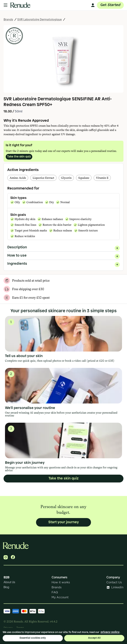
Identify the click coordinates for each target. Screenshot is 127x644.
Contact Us (114, 582)
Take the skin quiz (19, 157)
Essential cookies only (33, 638)
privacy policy (110, 632)
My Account (60, 597)
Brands (8, 20)
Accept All (94, 638)
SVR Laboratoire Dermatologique (40, 20)
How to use (63, 256)
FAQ (55, 592)
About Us (9, 582)
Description (63, 247)
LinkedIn (115, 587)
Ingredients (63, 264)
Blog (6, 587)
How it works (61, 582)
